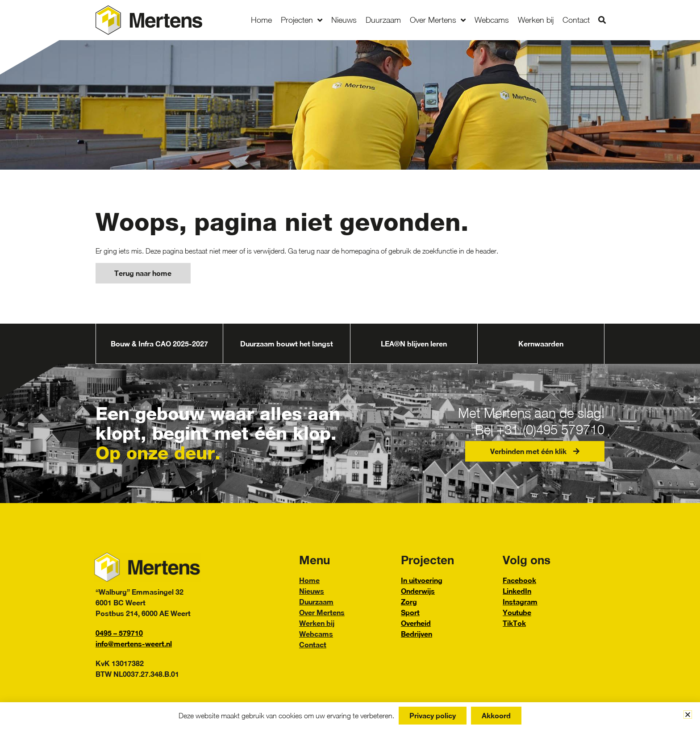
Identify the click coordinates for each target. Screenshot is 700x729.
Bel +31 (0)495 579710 (535, 430)
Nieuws (344, 20)
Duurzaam (383, 20)
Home (261, 20)
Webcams (492, 20)
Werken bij (536, 20)
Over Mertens (438, 20)
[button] (602, 20)
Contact (576, 20)
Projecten (302, 20)
